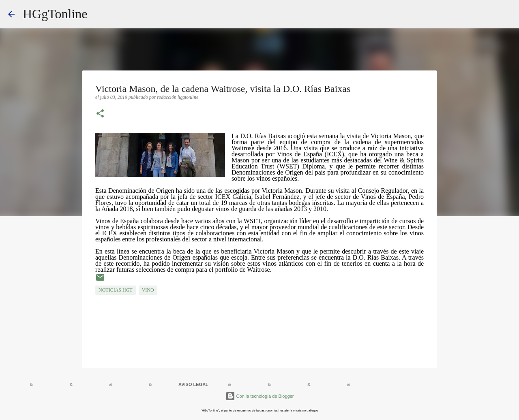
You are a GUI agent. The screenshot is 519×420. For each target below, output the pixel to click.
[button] (100, 114)
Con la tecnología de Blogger (260, 396)
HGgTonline (55, 14)
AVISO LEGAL (193, 384)
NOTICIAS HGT (116, 290)
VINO (148, 290)
